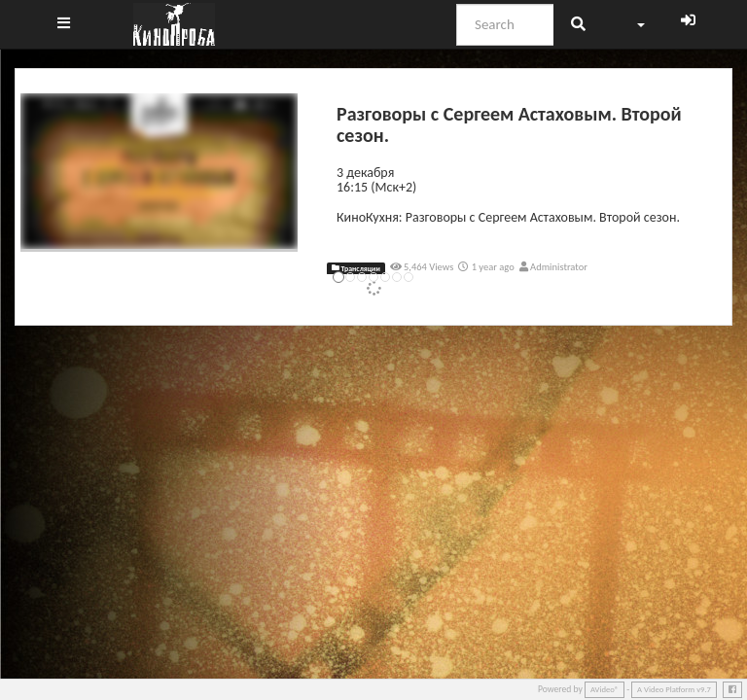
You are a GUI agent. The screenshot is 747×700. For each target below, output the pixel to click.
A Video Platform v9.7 (674, 689)
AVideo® (605, 689)
